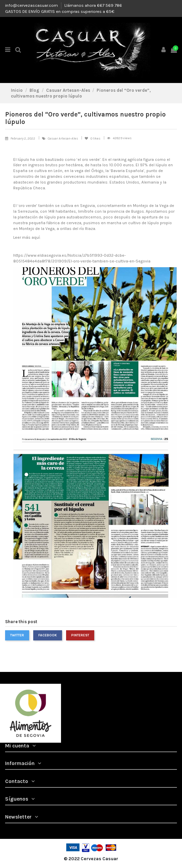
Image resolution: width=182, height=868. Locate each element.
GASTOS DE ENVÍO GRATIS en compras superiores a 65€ (60, 11)
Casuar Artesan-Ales (63, 138)
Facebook (48, 635)
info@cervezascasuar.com (32, 5)
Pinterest (80, 635)
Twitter (17, 635)
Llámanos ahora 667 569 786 (93, 5)
